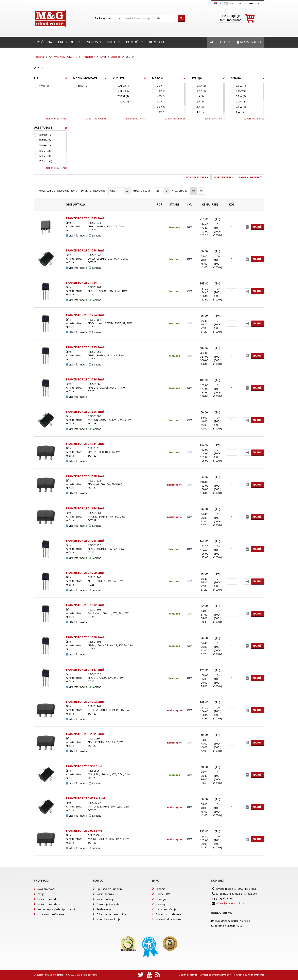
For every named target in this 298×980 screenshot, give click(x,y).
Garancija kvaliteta (108, 904)
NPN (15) (44, 86)
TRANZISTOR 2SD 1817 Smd (85, 669)
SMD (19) (83, 86)
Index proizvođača (49, 904)
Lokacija (161, 899)
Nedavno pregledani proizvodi (56, 909)
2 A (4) (200, 102)
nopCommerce (256, 975)
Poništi (64, 119)
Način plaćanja (106, 899)
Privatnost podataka (168, 914)
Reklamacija (104, 909)
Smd (103, 57)
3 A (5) (200, 107)
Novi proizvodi (46, 889)
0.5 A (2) (201, 86)
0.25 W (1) (241, 102)
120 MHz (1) (45, 156)
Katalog (160, 904)
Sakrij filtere (224, 177)
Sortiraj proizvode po (93, 191)
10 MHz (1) (45, 135)
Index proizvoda (47, 899)
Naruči (258, 227)
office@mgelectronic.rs (230, 903)
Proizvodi (67, 42)
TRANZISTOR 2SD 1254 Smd (85, 315)
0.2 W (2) (241, 96)
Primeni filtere (250, 177)
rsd (251, 3)
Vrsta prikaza (180, 191)
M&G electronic (56, 975)
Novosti (94, 42)
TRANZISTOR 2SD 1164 (81, 283)
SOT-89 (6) (123, 91)
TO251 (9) (123, 96)
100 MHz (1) (45, 151)
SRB (218, 3)
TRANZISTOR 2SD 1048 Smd (85, 250)
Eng (229, 3)
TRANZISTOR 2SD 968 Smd (84, 831)
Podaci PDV (163, 894)
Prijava (218, 42)
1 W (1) (240, 112)
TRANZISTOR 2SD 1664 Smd (85, 508)
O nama (161, 889)
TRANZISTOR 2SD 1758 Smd (85, 541)
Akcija (41, 894)
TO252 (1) (123, 102)
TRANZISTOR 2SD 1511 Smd (85, 444)
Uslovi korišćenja (166, 909)
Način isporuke (106, 894)
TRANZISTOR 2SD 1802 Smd (85, 605)
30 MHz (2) (45, 140)
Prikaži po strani (142, 191)
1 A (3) (200, 96)
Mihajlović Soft (223, 975)
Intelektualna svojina (169, 919)
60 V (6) (161, 107)
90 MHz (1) (45, 145)
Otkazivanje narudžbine (111, 914)
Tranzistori (89, 57)
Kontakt (157, 42)
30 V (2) (161, 91)
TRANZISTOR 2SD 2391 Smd (85, 734)
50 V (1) (161, 102)
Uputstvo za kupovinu (110, 889)
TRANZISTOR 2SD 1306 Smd (85, 412)
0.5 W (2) (241, 107)
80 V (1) (161, 112)
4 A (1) (200, 112)
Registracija (249, 42)
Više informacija (76, 236)
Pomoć (132, 42)
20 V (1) (161, 86)
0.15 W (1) (241, 91)
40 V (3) (161, 96)
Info (111, 42)
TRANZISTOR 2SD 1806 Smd (85, 637)
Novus (193, 975)
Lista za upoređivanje (51, 914)
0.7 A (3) (201, 91)
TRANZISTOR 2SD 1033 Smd (85, 218)
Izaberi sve (52, 119)
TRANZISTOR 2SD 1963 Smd (85, 702)
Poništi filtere (197, 177)
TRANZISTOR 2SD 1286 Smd (85, 379)
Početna (44, 42)
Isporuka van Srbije (108, 919)
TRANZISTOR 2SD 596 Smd (84, 766)
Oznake (116, 57)
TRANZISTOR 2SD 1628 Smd (85, 476)
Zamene (95, 236)
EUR (257, 3)
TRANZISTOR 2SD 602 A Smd (85, 798)
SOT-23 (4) (123, 86)
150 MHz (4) (45, 161)
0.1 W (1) (241, 86)
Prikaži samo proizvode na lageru (58, 191)
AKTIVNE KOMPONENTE (63, 57)
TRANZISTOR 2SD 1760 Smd (85, 573)
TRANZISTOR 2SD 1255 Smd (85, 347)
